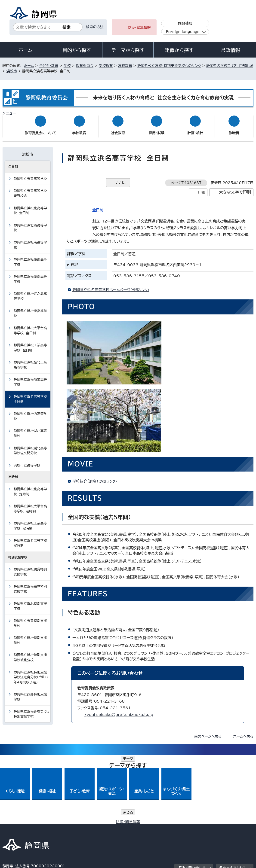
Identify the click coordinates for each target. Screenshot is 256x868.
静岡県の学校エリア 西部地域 (230, 66)
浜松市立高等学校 (27, 461)
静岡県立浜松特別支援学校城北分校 (30, 653)
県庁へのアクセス (233, 795)
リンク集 (226, 823)
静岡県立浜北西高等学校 (30, 223)
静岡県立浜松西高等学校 (30, 412)
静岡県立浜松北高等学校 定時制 (30, 487)
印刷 (202, 188)
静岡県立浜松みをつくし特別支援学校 (31, 710)
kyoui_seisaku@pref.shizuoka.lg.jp (119, 710)
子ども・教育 (49, 66)
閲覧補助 (185, 23)
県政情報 (230, 50)
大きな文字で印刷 (235, 188)
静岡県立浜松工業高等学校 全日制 (30, 343)
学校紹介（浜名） (97, 477)
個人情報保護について (76, 823)
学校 (67, 66)
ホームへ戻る (243, 732)
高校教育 (125, 66)
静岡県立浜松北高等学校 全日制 (30, 206)
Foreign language (183, 32)
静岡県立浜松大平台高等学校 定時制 (30, 504)
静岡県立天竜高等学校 (30, 174)
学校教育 (106, 66)
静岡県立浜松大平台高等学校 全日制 (30, 326)
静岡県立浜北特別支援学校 (30, 602)
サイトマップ (16, 828)
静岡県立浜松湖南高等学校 (30, 275)
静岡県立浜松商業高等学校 (30, 378)
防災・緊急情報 (139, 28)
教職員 (234, 129)
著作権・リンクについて (24, 823)
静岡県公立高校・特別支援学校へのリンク (169, 66)
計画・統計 (195, 129)
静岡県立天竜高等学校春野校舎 (30, 189)
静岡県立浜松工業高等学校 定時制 (30, 521)
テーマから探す (128, 50)
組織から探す (179, 50)
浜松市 (12, 71)
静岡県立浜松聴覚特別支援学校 (30, 584)
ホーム (25, 50)
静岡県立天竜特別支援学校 (30, 619)
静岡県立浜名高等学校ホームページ (113, 285)
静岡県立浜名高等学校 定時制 (31, 538)
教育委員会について (40, 129)
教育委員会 (85, 66)
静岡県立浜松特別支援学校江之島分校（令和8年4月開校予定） (31, 673)
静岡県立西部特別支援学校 (30, 692)
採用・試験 (157, 129)
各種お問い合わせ (192, 795)
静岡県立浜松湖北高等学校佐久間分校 (30, 446)
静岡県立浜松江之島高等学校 (30, 292)
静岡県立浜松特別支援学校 (30, 636)
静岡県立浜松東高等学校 (30, 309)
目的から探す (77, 50)
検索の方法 (95, 27)
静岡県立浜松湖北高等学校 (30, 429)
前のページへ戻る (208, 732)
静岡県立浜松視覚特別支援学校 (30, 567)
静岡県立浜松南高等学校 (30, 240)
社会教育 (118, 129)
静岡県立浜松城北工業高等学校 (30, 360)
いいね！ (122, 178)
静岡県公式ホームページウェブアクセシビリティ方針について (156, 823)
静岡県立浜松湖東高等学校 (30, 257)
